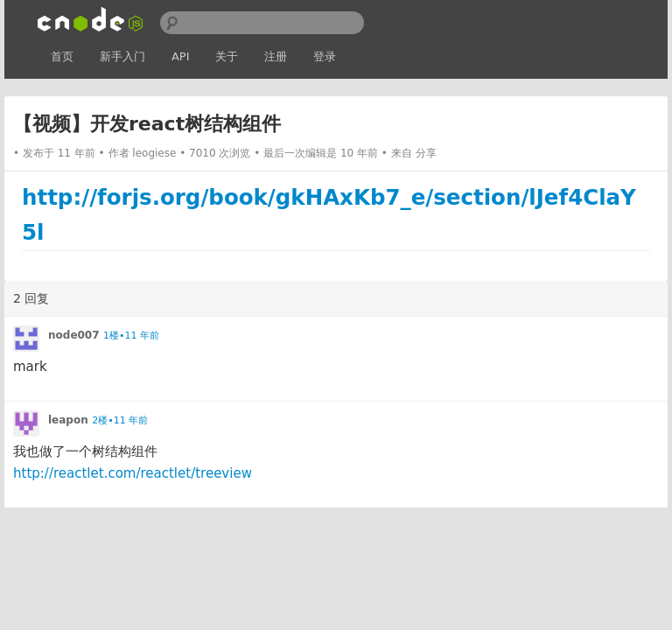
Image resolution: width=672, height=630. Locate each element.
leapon (68, 420)
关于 (227, 56)
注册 (276, 56)
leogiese (154, 153)
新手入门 (122, 56)
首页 (62, 56)
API (181, 56)
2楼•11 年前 (120, 420)
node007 (74, 335)
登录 (325, 56)
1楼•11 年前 (131, 336)
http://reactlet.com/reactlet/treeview (133, 473)
